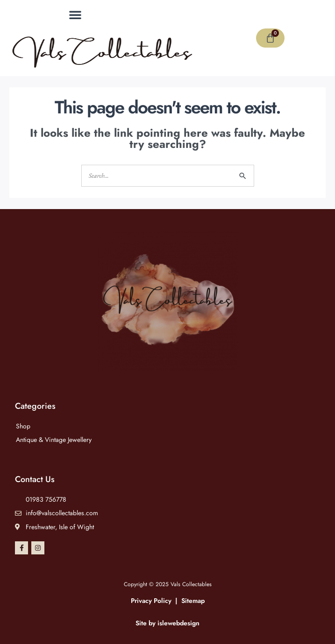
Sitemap (193, 601)
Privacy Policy (151, 601)
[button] (75, 14)
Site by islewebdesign (167, 623)
